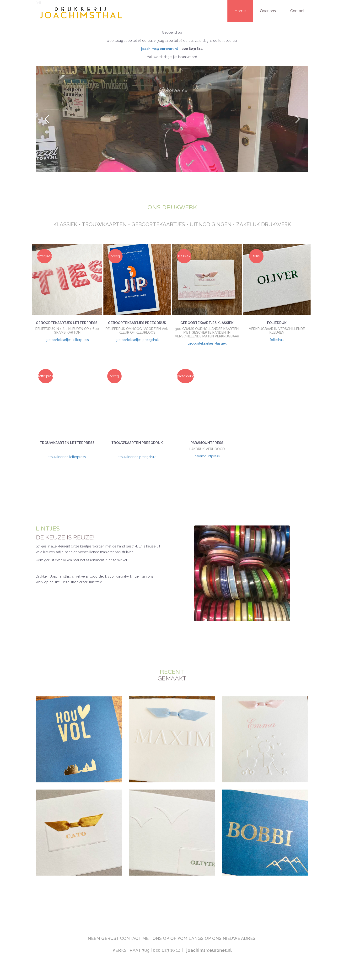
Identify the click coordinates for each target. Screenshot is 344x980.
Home (240, 11)
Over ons (268, 11)
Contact (297, 11)
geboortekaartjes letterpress (67, 340)
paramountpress (207, 456)
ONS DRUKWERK (172, 207)
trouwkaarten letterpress (67, 457)
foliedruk (277, 340)
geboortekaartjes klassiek (207, 343)
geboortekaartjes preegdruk (137, 340)
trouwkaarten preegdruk (137, 457)
